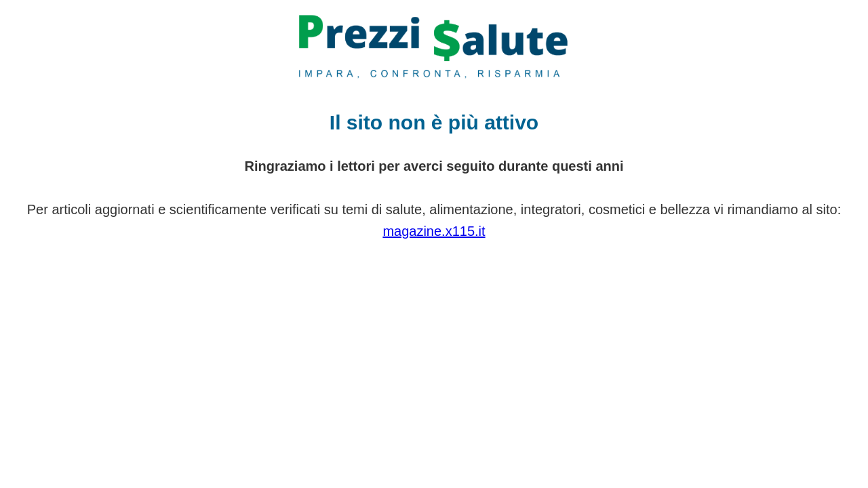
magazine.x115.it (434, 231)
